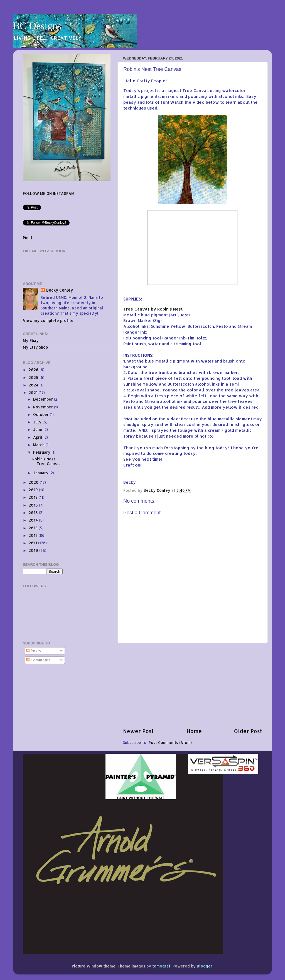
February (42, 452)
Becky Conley (60, 290)
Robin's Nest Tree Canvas (46, 461)
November (44, 407)
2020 (34, 482)
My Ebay (31, 340)
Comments (38, 660)
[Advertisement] (193, 685)
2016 (34, 505)
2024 (34, 385)
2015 (34, 513)
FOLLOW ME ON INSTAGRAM (49, 193)
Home (194, 731)
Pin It (28, 238)
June (38, 429)
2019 (34, 490)
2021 (34, 392)
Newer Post (138, 731)
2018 (34, 497)
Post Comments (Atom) (170, 742)
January (41, 473)
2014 (34, 520)
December (44, 399)
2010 (34, 550)
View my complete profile (48, 320)
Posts (34, 651)
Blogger (205, 966)
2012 (34, 535)
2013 (34, 528)
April (38, 437)
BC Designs (37, 26)
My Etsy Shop (35, 347)
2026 (34, 370)
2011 (33, 543)
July (38, 422)
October (41, 414)
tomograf (161, 966)
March (39, 445)
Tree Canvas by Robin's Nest (153, 309)
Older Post (248, 731)
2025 (34, 377)
